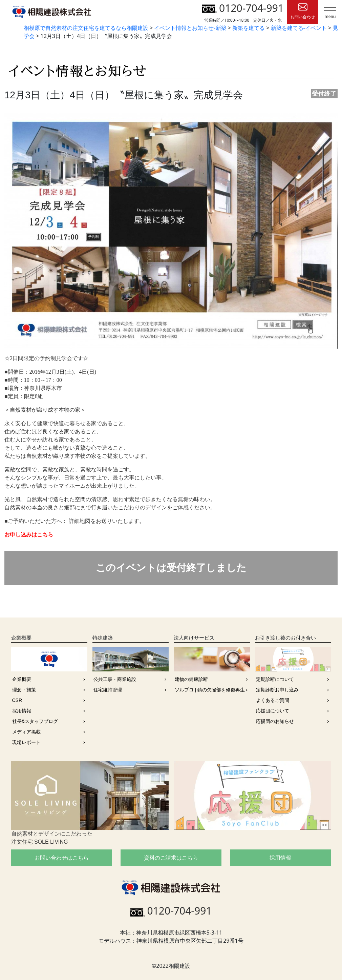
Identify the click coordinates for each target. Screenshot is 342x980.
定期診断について (275, 679)
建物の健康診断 (191, 679)
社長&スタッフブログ (35, 721)
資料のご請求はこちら (171, 858)
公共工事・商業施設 (115, 679)
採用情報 (22, 711)
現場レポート (26, 742)
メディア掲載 (26, 732)
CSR (17, 700)
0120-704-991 (243, 8)
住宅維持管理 (108, 690)
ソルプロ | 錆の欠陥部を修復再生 (210, 690)
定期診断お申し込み (277, 690)
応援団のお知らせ (275, 721)
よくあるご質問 (273, 700)
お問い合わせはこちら (62, 858)
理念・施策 (24, 690)
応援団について (273, 711)
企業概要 (22, 679)
